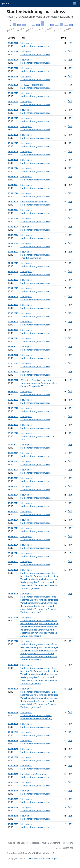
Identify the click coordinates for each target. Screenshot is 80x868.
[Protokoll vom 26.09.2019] (69, 757)
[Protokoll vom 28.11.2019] (69, 741)
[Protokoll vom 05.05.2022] (69, 417)
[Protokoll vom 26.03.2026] (69, 60)
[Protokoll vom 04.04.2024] (69, 218)
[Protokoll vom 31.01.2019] (69, 816)
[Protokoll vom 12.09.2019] (69, 766)
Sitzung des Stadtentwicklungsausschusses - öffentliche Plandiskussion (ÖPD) (36, 716)
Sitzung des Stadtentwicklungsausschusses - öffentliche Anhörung (36, 255)
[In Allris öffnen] (71, 43)
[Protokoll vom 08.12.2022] (69, 338)
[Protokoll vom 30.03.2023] (69, 313)
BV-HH (5, 4)
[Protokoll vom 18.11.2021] (69, 461)
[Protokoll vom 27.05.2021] (69, 511)
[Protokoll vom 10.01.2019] (69, 824)
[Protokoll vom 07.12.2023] (69, 243)
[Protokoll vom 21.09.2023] (69, 272)
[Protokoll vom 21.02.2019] (69, 807)
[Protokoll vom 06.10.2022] (69, 363)
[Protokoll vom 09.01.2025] (69, 160)
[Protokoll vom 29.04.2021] (69, 520)
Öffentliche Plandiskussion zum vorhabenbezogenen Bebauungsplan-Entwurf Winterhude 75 (39, 383)
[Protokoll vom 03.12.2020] (69, 570)
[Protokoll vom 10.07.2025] (69, 118)
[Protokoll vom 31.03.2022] (69, 425)
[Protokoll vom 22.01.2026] (69, 76)
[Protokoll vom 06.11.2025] (69, 93)
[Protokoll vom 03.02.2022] (69, 445)
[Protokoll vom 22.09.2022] (69, 372)
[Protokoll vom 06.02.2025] (69, 152)
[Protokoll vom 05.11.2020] (69, 594)
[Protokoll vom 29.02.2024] (69, 227)
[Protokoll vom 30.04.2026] (69, 51)
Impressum (67, 843)
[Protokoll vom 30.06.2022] (69, 400)
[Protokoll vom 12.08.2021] (69, 495)
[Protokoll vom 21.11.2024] (69, 177)
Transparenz (34, 843)
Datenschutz (54, 843)
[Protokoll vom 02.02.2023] (69, 330)
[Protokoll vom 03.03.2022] (69, 433)
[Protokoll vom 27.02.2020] (69, 712)
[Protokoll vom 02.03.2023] (69, 322)
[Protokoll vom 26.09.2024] (69, 193)
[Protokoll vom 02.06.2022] (69, 408)
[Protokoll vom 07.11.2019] (69, 749)
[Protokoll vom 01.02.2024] (69, 235)
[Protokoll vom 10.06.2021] (69, 503)
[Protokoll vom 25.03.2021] (69, 536)
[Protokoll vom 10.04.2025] (69, 143)
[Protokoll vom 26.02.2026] (69, 68)
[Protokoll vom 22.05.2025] (69, 135)
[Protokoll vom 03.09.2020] (69, 641)
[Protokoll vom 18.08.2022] (69, 391)
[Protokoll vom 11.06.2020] (69, 689)
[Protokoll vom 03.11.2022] (69, 355)
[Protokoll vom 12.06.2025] (69, 127)
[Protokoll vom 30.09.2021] (69, 478)
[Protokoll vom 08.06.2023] (69, 297)
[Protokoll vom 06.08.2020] (69, 665)
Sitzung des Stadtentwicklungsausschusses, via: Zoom (38, 436)
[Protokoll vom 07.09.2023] (69, 280)
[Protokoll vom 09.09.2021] (69, 486)
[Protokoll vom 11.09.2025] (69, 110)
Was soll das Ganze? (18, 843)
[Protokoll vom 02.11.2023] (69, 263)
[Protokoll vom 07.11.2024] (69, 185)
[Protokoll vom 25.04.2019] (69, 791)
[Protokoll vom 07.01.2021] (69, 562)
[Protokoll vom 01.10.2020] (69, 617)
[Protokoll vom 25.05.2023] (69, 305)
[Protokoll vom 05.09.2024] (69, 202)
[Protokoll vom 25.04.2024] (69, 210)
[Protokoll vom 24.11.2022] (69, 347)
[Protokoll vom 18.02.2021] (69, 545)
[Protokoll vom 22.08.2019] (69, 774)
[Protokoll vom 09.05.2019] (69, 782)
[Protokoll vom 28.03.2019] (69, 799)
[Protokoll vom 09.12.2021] (69, 453)
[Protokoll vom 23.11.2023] (69, 252)
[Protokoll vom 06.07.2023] (69, 288)
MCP (44, 843)
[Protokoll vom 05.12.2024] (69, 168)
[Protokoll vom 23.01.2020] (69, 724)
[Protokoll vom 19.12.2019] (69, 732)
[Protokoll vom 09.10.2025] (69, 101)
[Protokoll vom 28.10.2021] (69, 470)
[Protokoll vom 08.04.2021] (69, 528)
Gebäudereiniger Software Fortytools (44, 858)
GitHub (38, 853)
